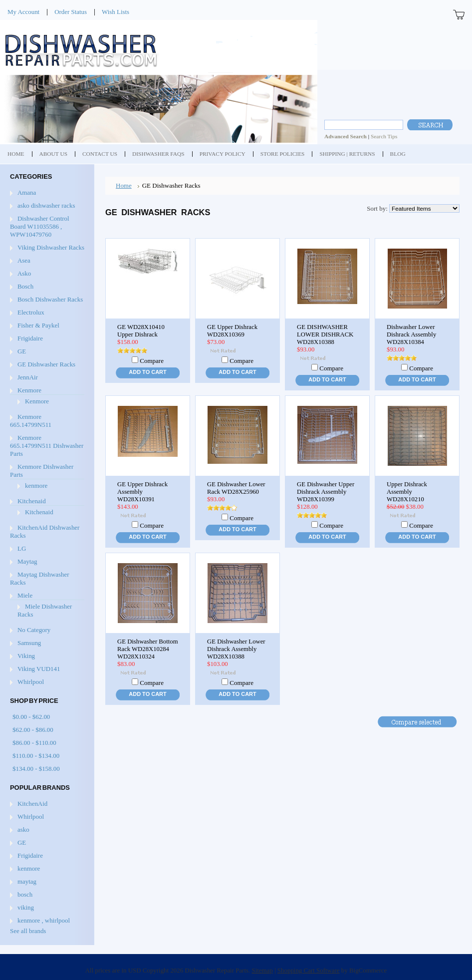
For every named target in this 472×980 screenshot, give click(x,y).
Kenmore (29, 390)
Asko (24, 273)
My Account (23, 12)
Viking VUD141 (39, 669)
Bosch (25, 286)
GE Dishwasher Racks (46, 364)
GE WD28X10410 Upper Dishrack (141, 331)
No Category (34, 630)
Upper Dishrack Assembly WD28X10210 (407, 492)
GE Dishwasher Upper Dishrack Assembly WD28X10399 (326, 492)
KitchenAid (32, 804)
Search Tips (384, 136)
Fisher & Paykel (38, 325)
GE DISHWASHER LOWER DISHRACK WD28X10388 (325, 334)
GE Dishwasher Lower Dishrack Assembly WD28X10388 (236, 649)
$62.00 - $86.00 (33, 730)
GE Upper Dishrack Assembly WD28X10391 (142, 492)
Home (124, 185)
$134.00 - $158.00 (36, 769)
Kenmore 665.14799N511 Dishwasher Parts (47, 446)
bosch (25, 894)
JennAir (28, 377)
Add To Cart (147, 372)
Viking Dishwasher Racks (51, 247)
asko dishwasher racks (46, 205)
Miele (25, 595)
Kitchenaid (32, 501)
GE (22, 351)
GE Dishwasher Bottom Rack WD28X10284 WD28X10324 (148, 649)
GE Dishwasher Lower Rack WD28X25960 (236, 488)
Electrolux (31, 312)
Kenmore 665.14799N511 (31, 421)
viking (26, 907)
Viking (26, 656)
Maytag (27, 561)
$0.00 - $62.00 (31, 717)
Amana (27, 192)
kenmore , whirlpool (44, 920)
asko (23, 829)
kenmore (36, 486)
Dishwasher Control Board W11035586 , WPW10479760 (40, 226)
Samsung (29, 643)
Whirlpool (31, 682)
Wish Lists (116, 12)
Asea (24, 260)
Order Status (71, 12)
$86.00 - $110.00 (34, 743)
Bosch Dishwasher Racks (50, 299)
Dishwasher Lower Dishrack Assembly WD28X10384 (411, 334)
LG (22, 548)
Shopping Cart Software (309, 970)
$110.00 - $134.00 (36, 756)
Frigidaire (30, 338)
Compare (152, 361)
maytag (27, 881)
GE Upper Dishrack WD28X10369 (232, 331)
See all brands (28, 931)
